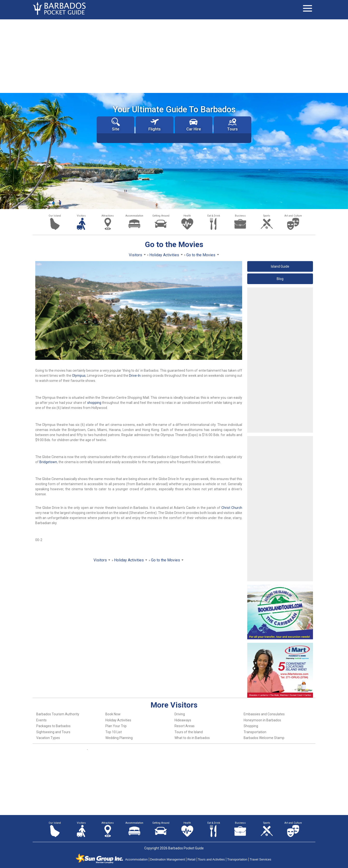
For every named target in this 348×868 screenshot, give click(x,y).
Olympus (79, 376)
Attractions (108, 216)
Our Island (55, 216)
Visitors (81, 216)
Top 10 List (114, 732)
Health (187, 216)
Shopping (251, 726)
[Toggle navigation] (307, 8)
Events (41, 720)
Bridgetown (48, 462)
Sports (267, 216)
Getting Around (161, 216)
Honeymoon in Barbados (262, 720)
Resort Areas (185, 726)
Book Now (113, 714)
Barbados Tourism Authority (58, 714)
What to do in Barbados (192, 738)
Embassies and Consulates (264, 714)
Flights (155, 125)
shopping (94, 403)
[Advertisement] (174, 56)
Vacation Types (48, 738)
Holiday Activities (118, 720)
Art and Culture (293, 216)
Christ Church (232, 508)
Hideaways (183, 720)
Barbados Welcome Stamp (264, 738)
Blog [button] (280, 279)
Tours (232, 125)
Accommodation (134, 216)
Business (240, 216)
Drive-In (135, 376)
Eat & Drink (214, 216)
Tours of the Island (189, 732)
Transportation (255, 732)
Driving (180, 714)
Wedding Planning (119, 738)
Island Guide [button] (280, 266)
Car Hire (194, 125)
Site (116, 125)
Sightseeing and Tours (53, 732)
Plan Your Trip (116, 726)
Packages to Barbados (53, 726)
